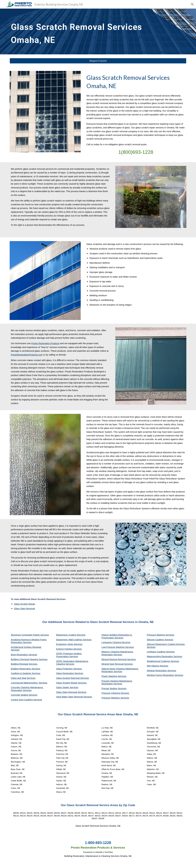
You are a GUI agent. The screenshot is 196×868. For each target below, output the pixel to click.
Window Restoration (157, 671)
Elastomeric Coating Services (71, 635)
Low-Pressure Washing (113, 647)
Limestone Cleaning (111, 642)
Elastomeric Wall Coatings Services (74, 640)
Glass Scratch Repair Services (71, 683)
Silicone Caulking (156, 640)
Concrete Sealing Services (24, 695)
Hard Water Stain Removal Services (74, 697)
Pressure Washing (156, 635)
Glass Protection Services (69, 669)
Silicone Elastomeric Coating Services (166, 644)
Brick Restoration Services (24, 655)
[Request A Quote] (98, 61)
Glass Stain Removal (24, 609)
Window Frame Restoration (161, 675)
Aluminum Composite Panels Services (30, 635)
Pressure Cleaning (111, 693)
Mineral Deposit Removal (114, 659)
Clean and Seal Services (23, 678)
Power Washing (110, 676)
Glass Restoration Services (70, 673)
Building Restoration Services (25, 669)
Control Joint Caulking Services (26, 700)
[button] (192, 4)
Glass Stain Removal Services (71, 692)
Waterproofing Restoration (160, 656)
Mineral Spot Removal (113, 664)
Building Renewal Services (24, 664)
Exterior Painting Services (69, 649)
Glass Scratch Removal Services (73, 678)
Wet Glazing (153, 666)
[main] (83, 31)
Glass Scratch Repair (24, 604)
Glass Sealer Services (67, 687)
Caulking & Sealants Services (26, 673)
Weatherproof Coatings (159, 661)
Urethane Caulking (156, 652)
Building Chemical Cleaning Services (29, 659)
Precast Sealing (110, 688)
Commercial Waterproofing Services (29, 683)
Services (126, 642)
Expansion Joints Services (69, 644)
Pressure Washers (111, 698)
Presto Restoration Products (45, 343)
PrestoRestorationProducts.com (27, 355)
